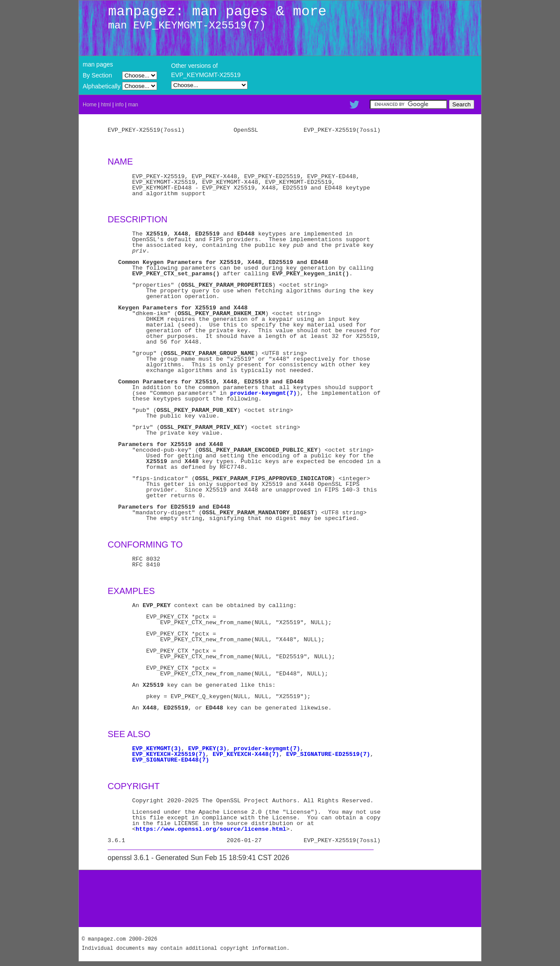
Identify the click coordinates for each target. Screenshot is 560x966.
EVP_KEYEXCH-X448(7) (246, 754)
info (119, 105)
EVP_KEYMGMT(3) (157, 748)
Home (90, 105)
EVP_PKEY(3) (207, 748)
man (133, 105)
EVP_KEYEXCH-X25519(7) (169, 754)
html (106, 105)
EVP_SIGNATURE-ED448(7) (171, 760)
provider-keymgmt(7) (263, 393)
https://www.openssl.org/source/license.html (211, 829)
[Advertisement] (280, 899)
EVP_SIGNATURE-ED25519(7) (328, 754)
